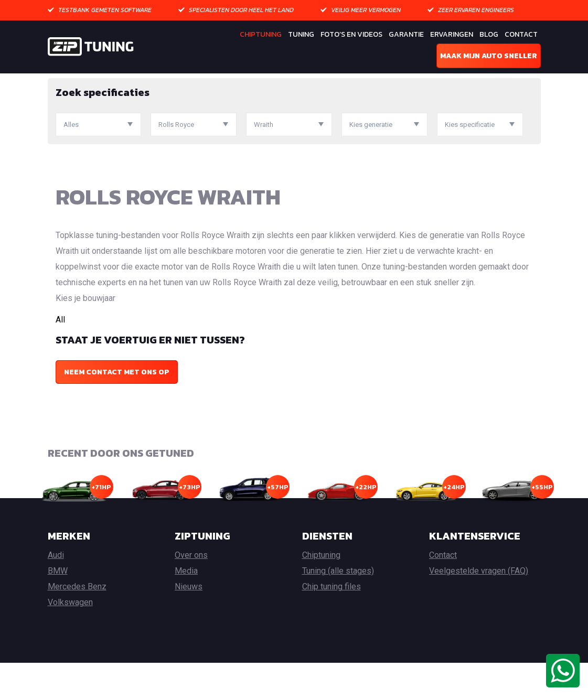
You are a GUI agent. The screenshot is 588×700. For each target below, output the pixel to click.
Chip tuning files (332, 624)
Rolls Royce (148, 81)
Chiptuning (261, 34)
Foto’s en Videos (351, 34)
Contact (521, 34)
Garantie (406, 34)
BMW (58, 608)
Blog (489, 34)
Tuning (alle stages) (338, 608)
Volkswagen (70, 639)
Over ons (191, 592)
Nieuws (189, 624)
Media (186, 608)
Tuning (301, 34)
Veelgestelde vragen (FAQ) (479, 608)
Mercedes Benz (77, 624)
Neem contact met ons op (117, 409)
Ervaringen (452, 34)
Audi (56, 592)
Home (58, 81)
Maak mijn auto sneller (489, 56)
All (60, 356)
